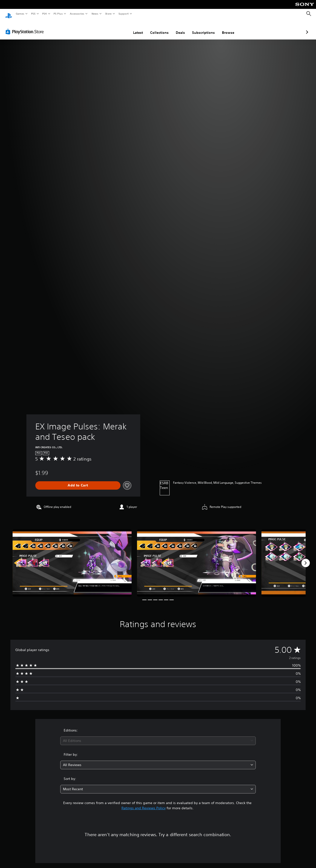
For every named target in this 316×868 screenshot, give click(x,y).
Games (20, 14)
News (95, 14)
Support (123, 14)
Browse (202, 28)
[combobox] (158, 736)
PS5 (33, 14)
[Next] (306, 558)
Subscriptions (177, 28)
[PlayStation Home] (9, 14)
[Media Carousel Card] (72, 558)
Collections (133, 28)
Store (108, 14)
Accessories (77, 14)
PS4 (44, 14)
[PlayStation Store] (26, 27)
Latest (112, 28)
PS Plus (58, 14)
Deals (154, 28)
